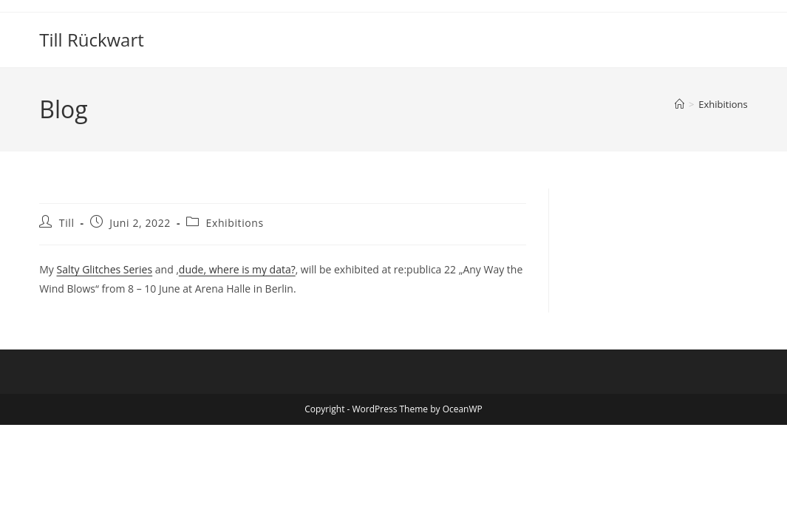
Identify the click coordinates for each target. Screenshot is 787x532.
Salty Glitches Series (105, 269)
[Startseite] (679, 104)
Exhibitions (723, 104)
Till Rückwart (92, 40)
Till (67, 223)
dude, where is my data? (237, 269)
